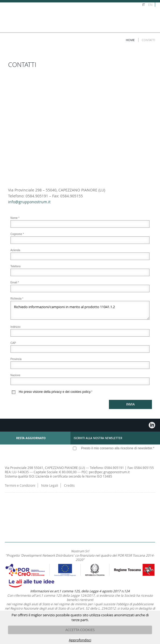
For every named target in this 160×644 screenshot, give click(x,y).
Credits (69, 485)
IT (144, 5)
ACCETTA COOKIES (80, 630)
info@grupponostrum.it (29, 202)
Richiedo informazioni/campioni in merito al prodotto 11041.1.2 (80, 310)
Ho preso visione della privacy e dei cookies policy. (55, 392)
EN (150, 5)
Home (130, 40)
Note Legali (50, 485)
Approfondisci (80, 640)
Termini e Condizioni (20, 485)
